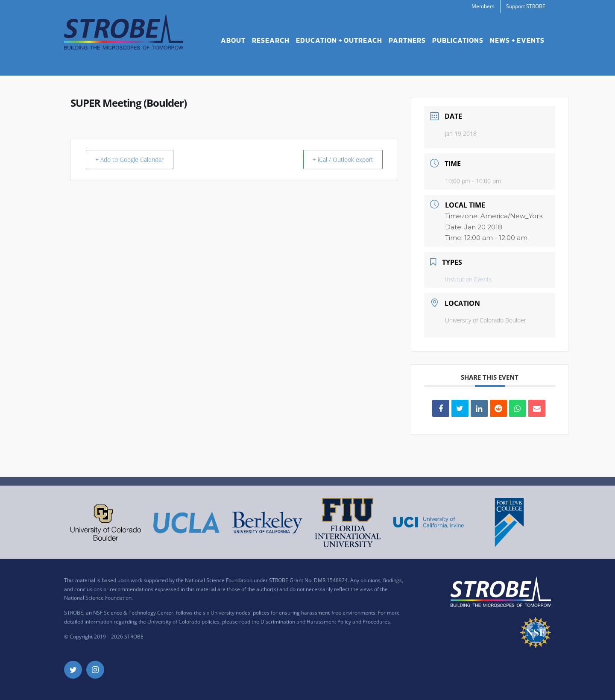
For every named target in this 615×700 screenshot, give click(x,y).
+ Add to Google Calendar (135, 159)
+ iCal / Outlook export (338, 159)
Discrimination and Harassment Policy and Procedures (325, 622)
